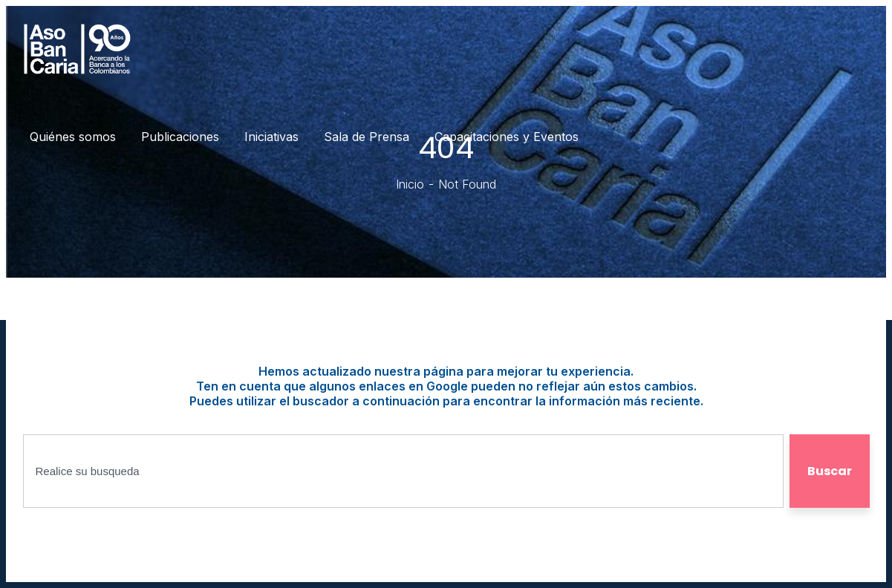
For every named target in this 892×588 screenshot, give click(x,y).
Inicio (410, 184)
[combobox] (403, 471)
